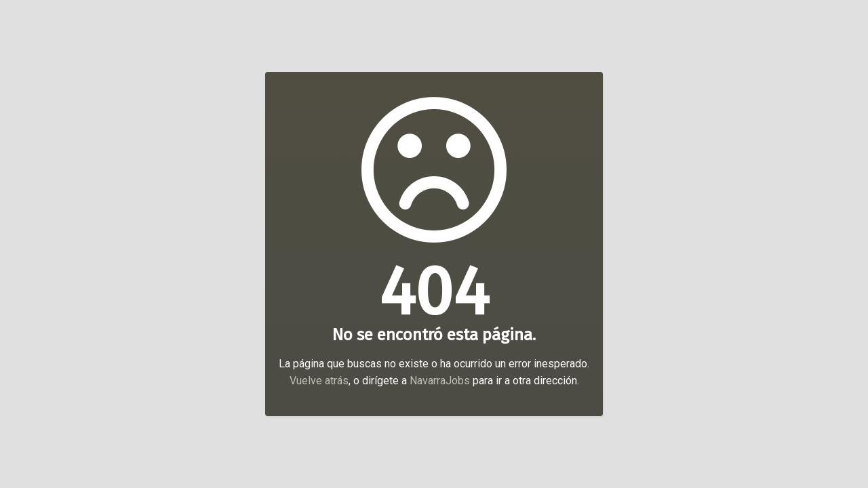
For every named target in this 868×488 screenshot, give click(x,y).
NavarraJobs (440, 381)
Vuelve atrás (319, 381)
